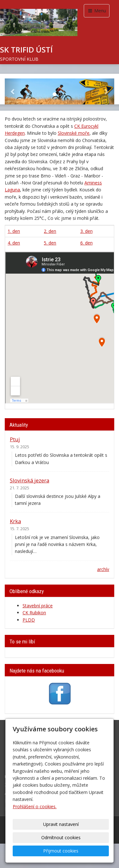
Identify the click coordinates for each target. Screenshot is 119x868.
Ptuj (15, 439)
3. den (86, 231)
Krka (15, 521)
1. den (14, 231)
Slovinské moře (74, 133)
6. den (86, 243)
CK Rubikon (34, 613)
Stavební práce (38, 606)
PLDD (29, 620)
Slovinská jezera (30, 480)
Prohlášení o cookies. (35, 806)
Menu (97, 11)
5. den (50, 243)
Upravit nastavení (61, 824)
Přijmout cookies (61, 851)
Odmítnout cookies (61, 837)
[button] (13, 91)
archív (103, 569)
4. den (14, 243)
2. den (50, 231)
